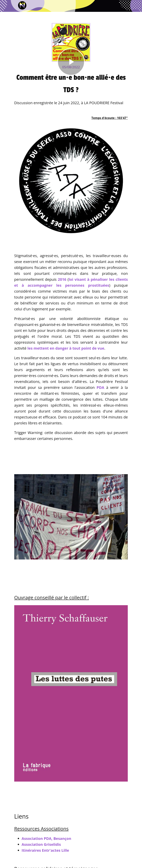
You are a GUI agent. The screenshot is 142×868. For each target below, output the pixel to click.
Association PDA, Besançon (46, 838)
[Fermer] (6, 6)
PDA (100, 387)
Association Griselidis (41, 844)
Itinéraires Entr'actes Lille (45, 850)
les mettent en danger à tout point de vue (66, 348)
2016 (62, 279)
